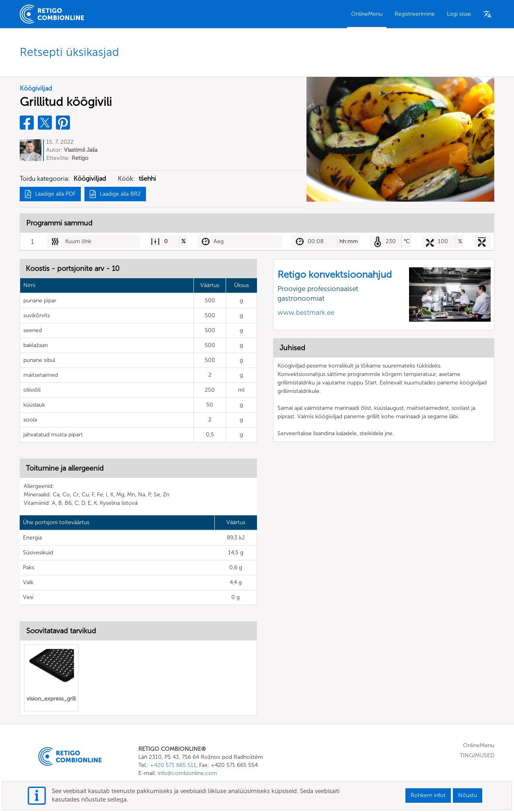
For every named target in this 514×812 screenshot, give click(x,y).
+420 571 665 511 (173, 766)
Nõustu (468, 795)
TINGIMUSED (477, 756)
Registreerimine (415, 14)
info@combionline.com (187, 774)
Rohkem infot (428, 795)
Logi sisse (459, 14)
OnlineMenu (367, 14)
